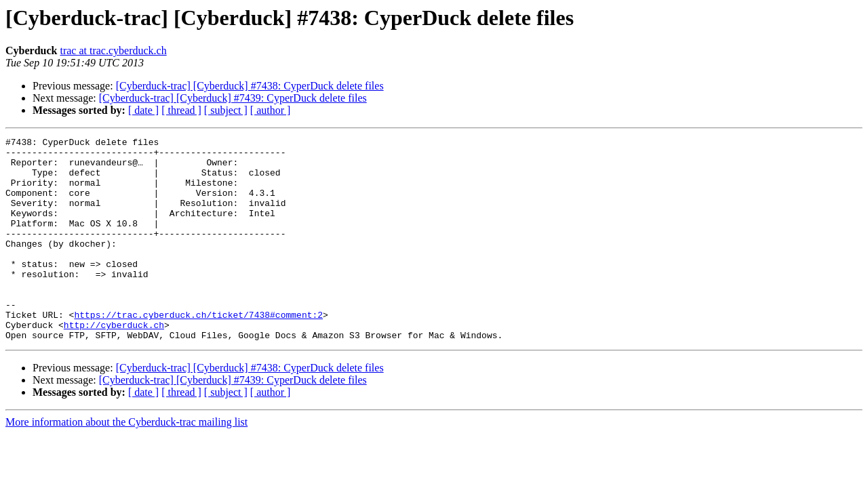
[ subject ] (226, 110)
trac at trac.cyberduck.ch (113, 50)
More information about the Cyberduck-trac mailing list (126, 463)
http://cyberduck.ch (114, 363)
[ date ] (143, 110)
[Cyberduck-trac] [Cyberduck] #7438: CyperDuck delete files (250, 86)
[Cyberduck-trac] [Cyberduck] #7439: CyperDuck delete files (233, 98)
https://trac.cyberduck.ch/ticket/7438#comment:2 (198, 351)
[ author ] (271, 110)
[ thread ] (181, 110)
